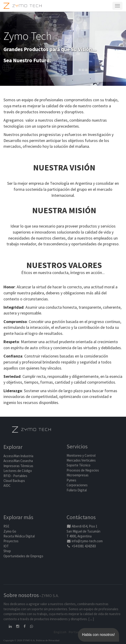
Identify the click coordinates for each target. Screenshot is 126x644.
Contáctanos (81, 517)
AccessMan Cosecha (18, 461)
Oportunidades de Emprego (23, 556)
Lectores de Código (18, 471)
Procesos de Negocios (83, 470)
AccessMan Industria (18, 456)
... (91, 619)
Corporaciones (77, 485)
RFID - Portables (15, 476)
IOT (6, 546)
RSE (6, 526)
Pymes (71, 480)
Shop (7, 551)
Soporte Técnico (78, 465)
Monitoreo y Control (81, 455)
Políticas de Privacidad (48, 640)
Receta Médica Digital (19, 536)
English (60, 632)
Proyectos (11, 541)
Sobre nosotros (21, 595)
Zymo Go (10, 531)
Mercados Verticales (81, 460)
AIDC (7, 485)
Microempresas (78, 475)
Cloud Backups (14, 481)
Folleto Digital (77, 490)
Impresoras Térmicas (18, 466)
